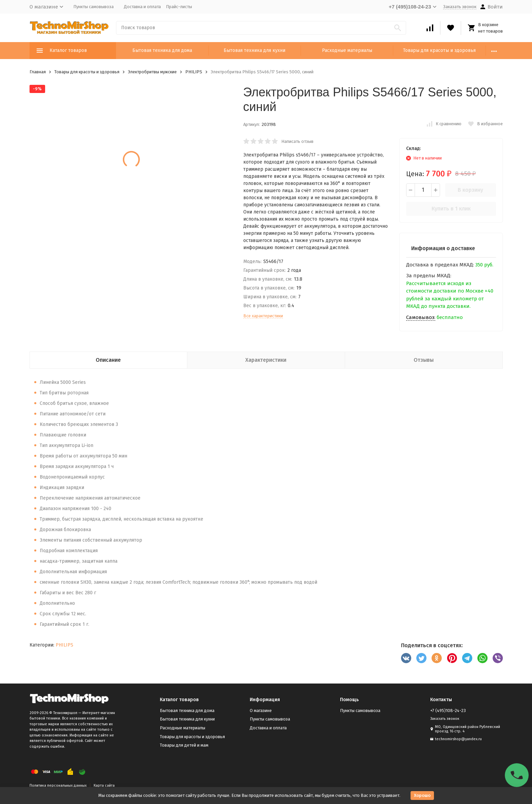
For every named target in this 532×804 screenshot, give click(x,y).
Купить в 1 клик (451, 209)
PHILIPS (194, 72)
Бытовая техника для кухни (254, 50)
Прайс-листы (179, 7)
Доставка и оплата (142, 7)
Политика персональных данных (58, 786)
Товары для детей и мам (184, 745)
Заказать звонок (460, 7)
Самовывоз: (421, 317)
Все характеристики (263, 316)
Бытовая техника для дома (162, 50)
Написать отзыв (297, 141)
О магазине (261, 710)
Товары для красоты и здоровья (439, 50)
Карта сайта (104, 786)
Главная (38, 72)
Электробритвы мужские (152, 72)
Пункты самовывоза (93, 7)
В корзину (470, 190)
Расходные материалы (347, 50)
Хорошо (422, 795)
